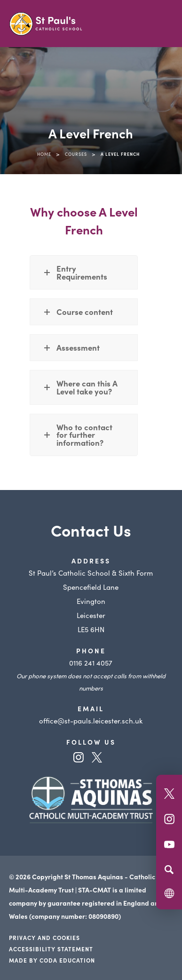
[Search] (169, 869)
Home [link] (44, 154)
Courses (76, 154)
